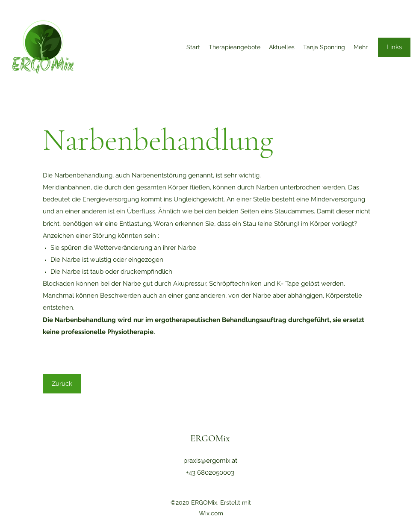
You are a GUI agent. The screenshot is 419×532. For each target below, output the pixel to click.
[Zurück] (62, 384)
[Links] (394, 47)
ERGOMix (210, 438)
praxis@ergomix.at (210, 461)
